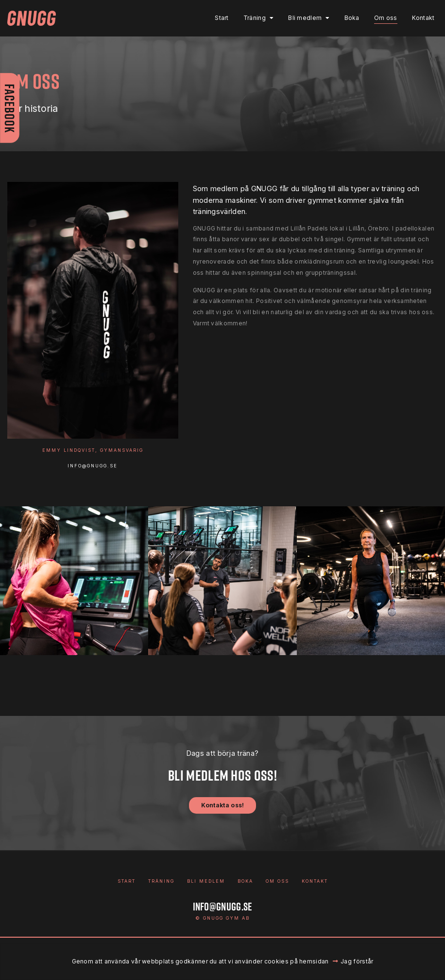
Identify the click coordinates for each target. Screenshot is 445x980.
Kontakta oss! (223, 805)
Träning (250, 18)
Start (218, 18)
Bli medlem (301, 18)
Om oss (381, 18)
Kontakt (419, 18)
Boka (348, 18)
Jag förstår (357, 961)
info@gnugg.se (93, 466)
